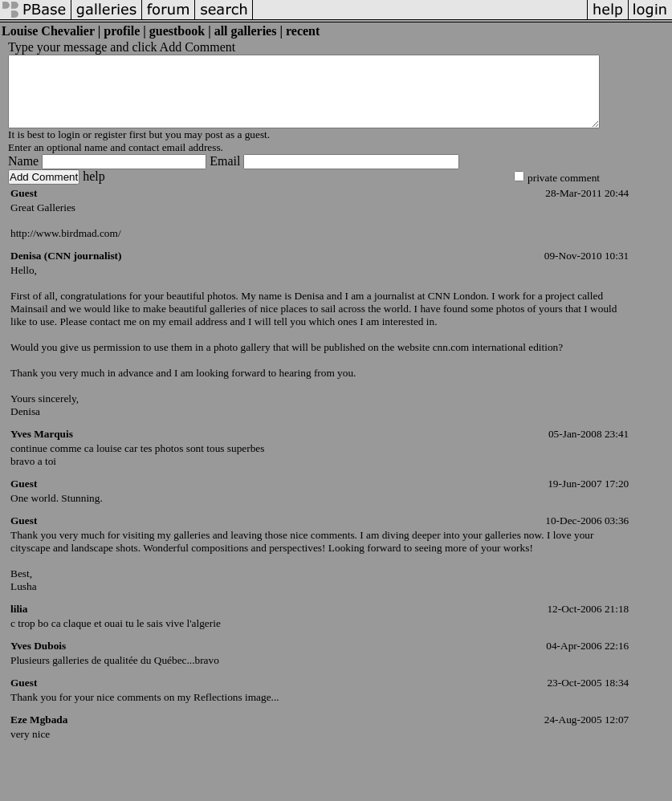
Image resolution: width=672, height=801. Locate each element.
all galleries (246, 31)
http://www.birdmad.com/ (66, 248)
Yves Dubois (38, 660)
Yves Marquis (42, 448)
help (94, 191)
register (110, 149)
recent (303, 31)
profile (122, 31)
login (69, 149)
